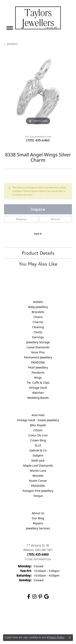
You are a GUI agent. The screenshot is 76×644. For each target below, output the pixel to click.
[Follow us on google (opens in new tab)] (47, 597)
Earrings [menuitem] (38, 337)
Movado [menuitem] (38, 476)
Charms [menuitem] (38, 322)
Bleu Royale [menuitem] (38, 425)
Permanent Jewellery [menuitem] (38, 357)
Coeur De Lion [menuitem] (38, 435)
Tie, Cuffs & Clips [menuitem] (38, 383)
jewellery (12, 44)
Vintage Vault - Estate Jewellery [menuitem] (38, 420)
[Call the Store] (38, 554)
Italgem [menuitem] (38, 455)
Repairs (38, 523)
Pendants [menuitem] (38, 372)
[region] (38, 92)
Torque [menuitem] (38, 496)
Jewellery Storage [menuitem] (38, 342)
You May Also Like (38, 264)
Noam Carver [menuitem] (38, 481)
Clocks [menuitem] (38, 332)
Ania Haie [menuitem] (38, 415)
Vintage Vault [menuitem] (38, 388)
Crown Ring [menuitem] (38, 440)
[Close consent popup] (70, 638)
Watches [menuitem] (38, 393)
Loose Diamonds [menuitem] (38, 347)
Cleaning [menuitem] (38, 327)
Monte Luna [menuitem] (38, 471)
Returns (56, 219)
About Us (38, 513)
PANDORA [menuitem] (38, 362)
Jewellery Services (38, 528)
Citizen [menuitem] (38, 430)
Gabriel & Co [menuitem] (38, 450)
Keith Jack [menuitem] (38, 460)
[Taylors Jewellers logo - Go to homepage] (38, 18)
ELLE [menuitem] (38, 445)
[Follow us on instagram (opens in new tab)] (34, 597)
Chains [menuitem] (38, 317)
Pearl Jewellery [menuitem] (38, 367)
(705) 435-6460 (38, 140)
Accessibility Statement (52, 623)
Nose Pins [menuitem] (38, 352)
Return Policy (28, 615)
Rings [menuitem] (38, 377)
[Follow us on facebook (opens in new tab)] (29, 597)
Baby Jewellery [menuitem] (38, 307)
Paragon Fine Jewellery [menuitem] (38, 491)
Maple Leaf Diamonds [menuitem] (38, 465)
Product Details (38, 253)
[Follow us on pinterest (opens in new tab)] (40, 597)
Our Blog (38, 518)
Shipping (21, 219)
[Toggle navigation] (10, 28)
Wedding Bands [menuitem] (38, 398)
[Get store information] (38, 559)
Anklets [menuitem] (38, 302)
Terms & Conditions (22, 623)
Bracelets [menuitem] (38, 312)
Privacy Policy (48, 615)
